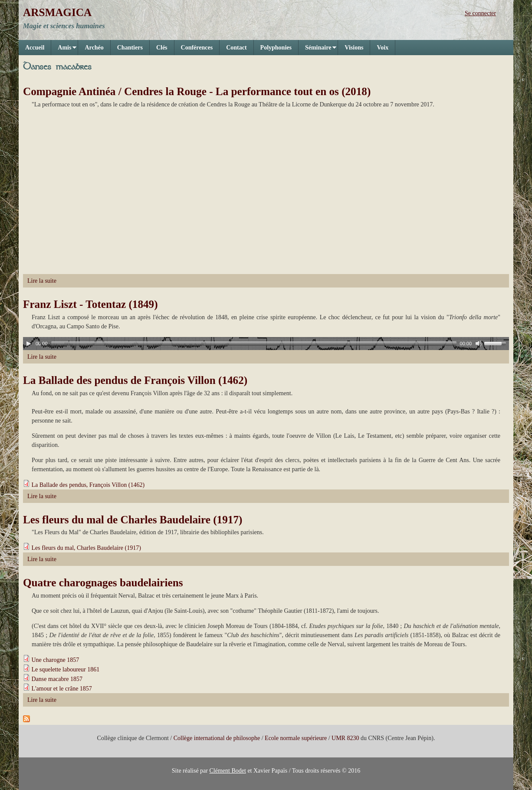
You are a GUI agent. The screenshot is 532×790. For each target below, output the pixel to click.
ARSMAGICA (57, 12)
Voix (383, 48)
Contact (236, 48)
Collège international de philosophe (217, 738)
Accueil (35, 48)
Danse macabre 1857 (57, 679)
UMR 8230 (345, 738)
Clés (162, 48)
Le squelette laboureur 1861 (66, 669)
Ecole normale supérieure (296, 738)
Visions (354, 48)
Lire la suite (42, 281)
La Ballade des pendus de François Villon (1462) (135, 380)
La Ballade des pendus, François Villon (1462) (88, 485)
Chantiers (130, 48)
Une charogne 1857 (56, 660)
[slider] (254, 344)
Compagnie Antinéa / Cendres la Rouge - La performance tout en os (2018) (197, 91)
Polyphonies (276, 48)
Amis (64, 50)
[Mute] (479, 344)
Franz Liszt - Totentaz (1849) (90, 304)
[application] (266, 344)
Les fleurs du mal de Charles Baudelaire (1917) (133, 520)
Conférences (197, 48)
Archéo (94, 48)
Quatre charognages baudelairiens (103, 583)
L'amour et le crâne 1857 (62, 689)
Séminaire (317, 50)
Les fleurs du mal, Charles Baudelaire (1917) (86, 548)
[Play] (29, 344)
